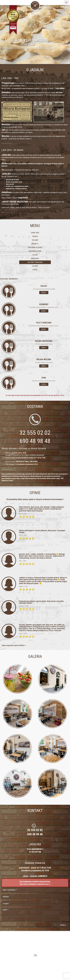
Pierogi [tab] (35, 236)
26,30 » (44, 329)
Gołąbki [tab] (35, 240)
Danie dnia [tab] (35, 233)
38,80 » (44, 366)
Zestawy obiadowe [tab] (35, 262)
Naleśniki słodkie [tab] (35, 247)
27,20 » (44, 384)
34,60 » (44, 348)
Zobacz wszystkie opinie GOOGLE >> (14, 645)
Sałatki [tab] (35, 266)
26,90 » (44, 311)
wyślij (63, 925)
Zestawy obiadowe (9, 279)
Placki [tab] (35, 255)
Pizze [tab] (35, 270)
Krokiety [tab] (35, 244)
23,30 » (44, 292)
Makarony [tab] (35, 259)
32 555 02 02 (35, 830)
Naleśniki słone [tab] (35, 251)
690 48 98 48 (35, 441)
